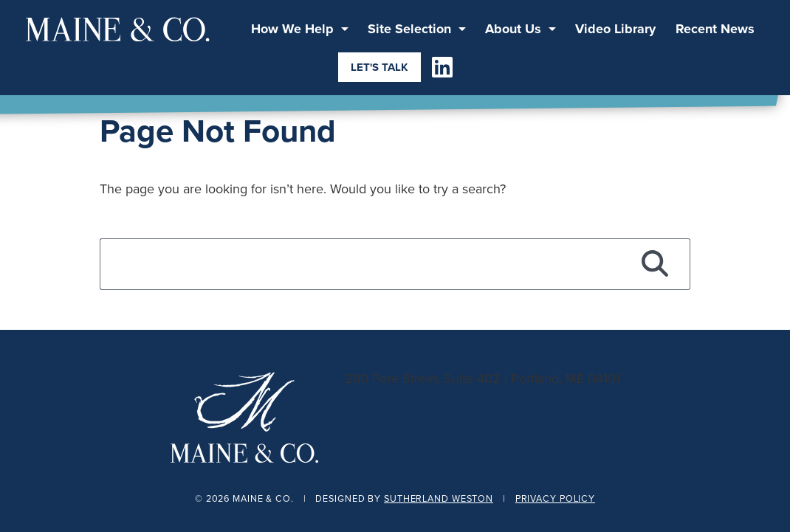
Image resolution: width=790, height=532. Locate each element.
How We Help (292, 29)
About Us (513, 29)
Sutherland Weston (439, 498)
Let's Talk (379, 67)
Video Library (615, 29)
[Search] (655, 264)
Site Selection (409, 29)
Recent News (715, 29)
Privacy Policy (555, 498)
